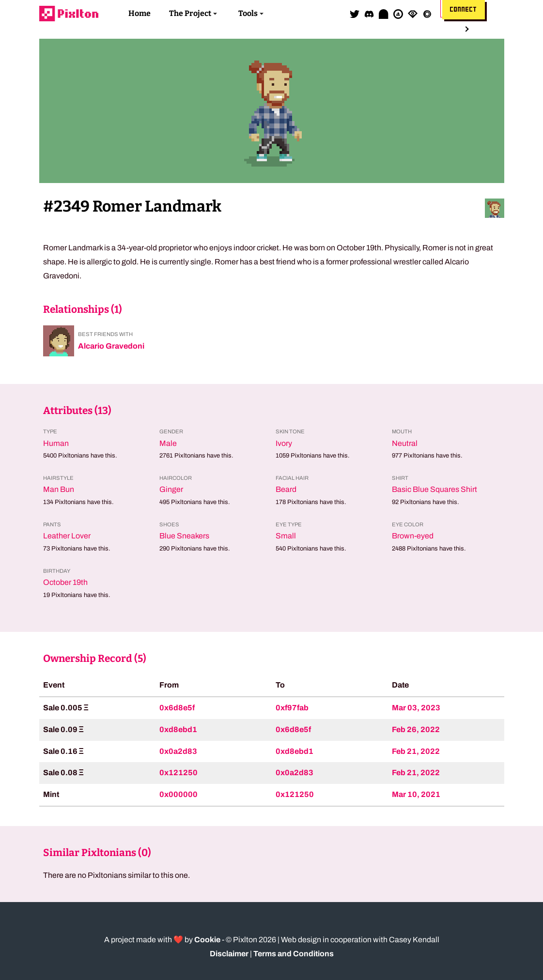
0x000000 (178, 794)
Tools (248, 13)
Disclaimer (229, 954)
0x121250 (178, 773)
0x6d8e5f (177, 708)
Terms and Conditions (294, 954)
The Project (190, 13)
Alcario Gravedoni (111, 346)
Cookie (207, 940)
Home (140, 13)
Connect (464, 10)
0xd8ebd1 (178, 729)
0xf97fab (292, 708)
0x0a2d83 (178, 751)
